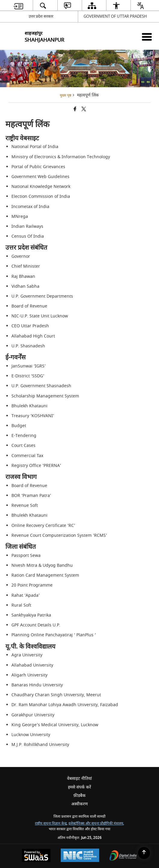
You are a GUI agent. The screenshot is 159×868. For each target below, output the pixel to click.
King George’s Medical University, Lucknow (55, 725)
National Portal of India (35, 147)
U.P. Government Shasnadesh (41, 386)
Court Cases (23, 446)
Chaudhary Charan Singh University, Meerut (56, 695)
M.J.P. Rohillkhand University (40, 745)
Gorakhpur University (33, 715)
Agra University (27, 655)
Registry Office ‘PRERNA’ (36, 466)
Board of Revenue (29, 306)
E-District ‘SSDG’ (28, 376)
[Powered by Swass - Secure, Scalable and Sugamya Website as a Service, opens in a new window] (36, 856)
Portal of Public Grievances (38, 167)
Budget (19, 426)
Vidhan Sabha (25, 286)
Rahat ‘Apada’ (26, 595)
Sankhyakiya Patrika (31, 615)
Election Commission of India (41, 196)
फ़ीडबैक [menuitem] (79, 796)
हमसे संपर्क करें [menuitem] (79, 787)
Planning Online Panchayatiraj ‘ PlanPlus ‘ (54, 635)
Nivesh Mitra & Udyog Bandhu (42, 565)
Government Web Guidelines (40, 177)
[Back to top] (144, 853)
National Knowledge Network (41, 187)
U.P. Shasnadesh (28, 346)
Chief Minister (26, 266)
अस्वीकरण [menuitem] (79, 804)
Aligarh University (29, 675)
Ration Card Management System (45, 575)
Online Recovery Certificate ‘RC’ (43, 526)
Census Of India (28, 236)
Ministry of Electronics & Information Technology (61, 157)
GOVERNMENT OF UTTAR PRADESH (115, 16)
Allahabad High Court (33, 336)
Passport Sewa (26, 556)
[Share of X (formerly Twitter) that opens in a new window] (84, 110)
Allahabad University (32, 665)
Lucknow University (31, 735)
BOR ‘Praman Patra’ (31, 496)
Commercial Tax (27, 456)
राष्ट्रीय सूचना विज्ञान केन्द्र (51, 823)
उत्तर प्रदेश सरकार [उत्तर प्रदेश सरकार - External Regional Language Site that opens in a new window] (41, 16)
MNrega (20, 217)
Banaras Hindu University (37, 685)
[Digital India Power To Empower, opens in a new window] (123, 856)
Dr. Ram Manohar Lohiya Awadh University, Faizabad (65, 705)
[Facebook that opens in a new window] (75, 110)
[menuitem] (18, 6)
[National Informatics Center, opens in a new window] (80, 856)
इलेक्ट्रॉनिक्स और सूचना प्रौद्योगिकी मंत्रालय (96, 823)
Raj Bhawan (23, 276)
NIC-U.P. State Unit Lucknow (40, 316)
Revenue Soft (25, 505)
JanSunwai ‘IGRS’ (29, 366)
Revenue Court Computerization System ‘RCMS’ (59, 535)
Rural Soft (21, 605)
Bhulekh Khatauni (29, 406)
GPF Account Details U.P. (36, 625)
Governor (21, 256)
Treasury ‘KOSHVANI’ (33, 416)
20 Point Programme (32, 585)
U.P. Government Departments (42, 296)
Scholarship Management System (45, 396)
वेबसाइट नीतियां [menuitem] (79, 779)
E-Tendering (24, 436)
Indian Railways (27, 226)
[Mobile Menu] (147, 37)
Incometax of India (30, 207)
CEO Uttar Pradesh (30, 326)
